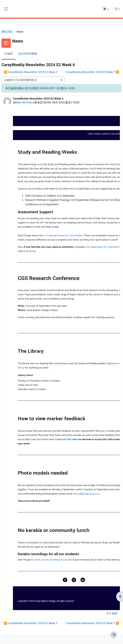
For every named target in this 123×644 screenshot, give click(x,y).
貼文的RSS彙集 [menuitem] (28, 54)
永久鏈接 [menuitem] (112, 613)
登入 (117, 9)
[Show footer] (114, 635)
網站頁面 (7, 32)
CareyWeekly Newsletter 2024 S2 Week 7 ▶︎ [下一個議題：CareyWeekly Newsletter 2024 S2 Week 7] (92, 72)
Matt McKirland (25, 102)
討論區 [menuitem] (9, 54)
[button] (106, 9)
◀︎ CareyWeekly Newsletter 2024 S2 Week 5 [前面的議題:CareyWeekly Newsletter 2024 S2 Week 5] (31, 72)
